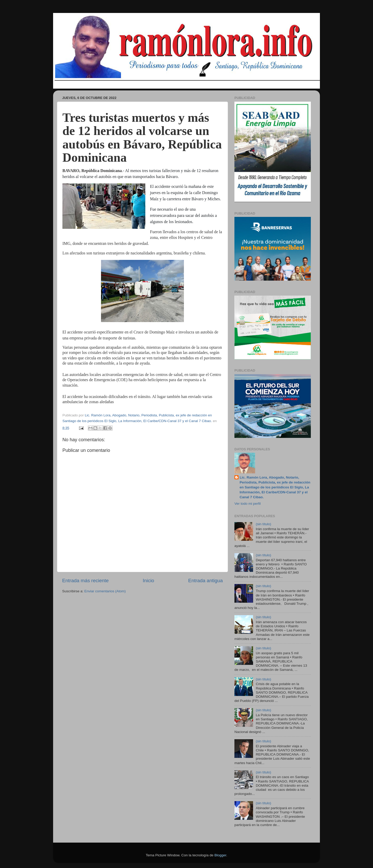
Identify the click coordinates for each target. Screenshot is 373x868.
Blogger (220, 855)
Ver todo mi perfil (248, 504)
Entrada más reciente (85, 581)
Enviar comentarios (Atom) (105, 591)
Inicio (148, 581)
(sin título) (263, 524)
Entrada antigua (206, 581)
